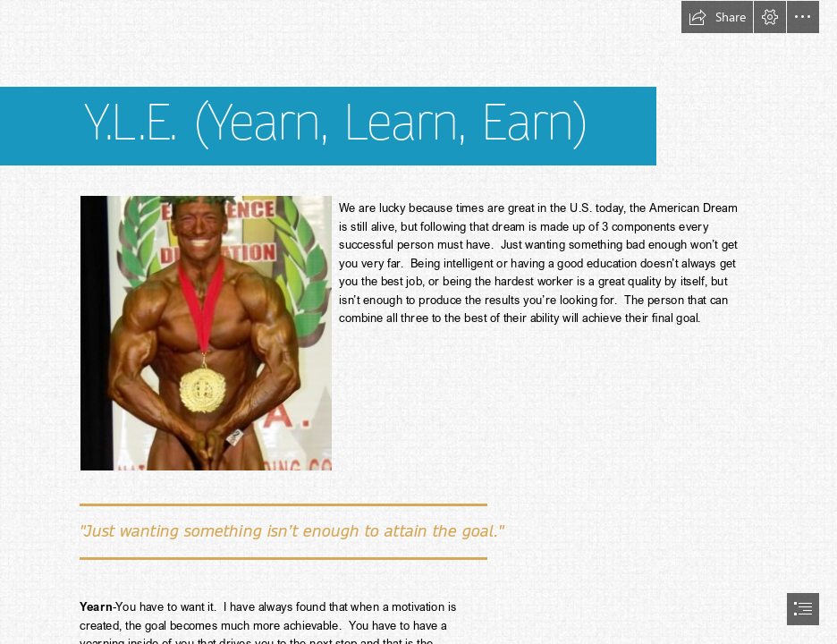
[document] (418, 322)
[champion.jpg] (205, 332)
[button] (717, 17)
